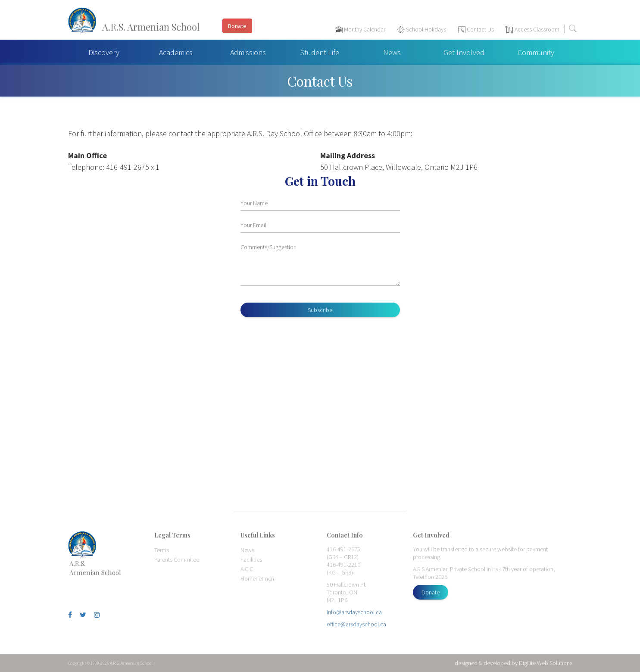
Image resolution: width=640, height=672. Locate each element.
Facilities (251, 559)
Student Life (320, 52)
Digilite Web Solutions (546, 663)
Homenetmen (257, 578)
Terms (162, 550)
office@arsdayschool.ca (356, 624)
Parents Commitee (177, 559)
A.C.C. (247, 569)
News (392, 52)
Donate (431, 592)
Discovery (104, 52)
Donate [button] (237, 26)
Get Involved (464, 52)
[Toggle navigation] (629, 31)
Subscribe (320, 310)
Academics (176, 52)
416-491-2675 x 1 (133, 167)
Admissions (248, 52)
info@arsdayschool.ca (354, 612)
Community (536, 52)
